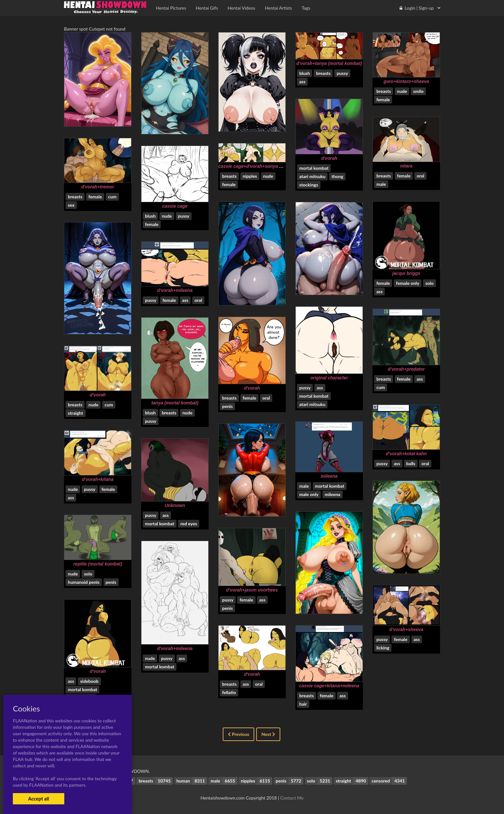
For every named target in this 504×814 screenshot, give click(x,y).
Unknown (175, 505)
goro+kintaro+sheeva (406, 81)
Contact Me (292, 798)
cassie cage (175, 206)
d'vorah (329, 158)
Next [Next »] (268, 734)
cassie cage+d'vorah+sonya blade (255, 166)
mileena (329, 476)
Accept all (38, 799)
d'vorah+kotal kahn (406, 454)
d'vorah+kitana (98, 479)
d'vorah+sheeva (406, 629)
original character (329, 378)
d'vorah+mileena (175, 290)
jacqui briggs (406, 273)
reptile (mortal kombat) (98, 564)
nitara (406, 166)
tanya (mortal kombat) (175, 403)
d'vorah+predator (406, 369)
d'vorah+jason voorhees (252, 590)
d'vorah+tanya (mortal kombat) (329, 63)
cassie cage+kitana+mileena (329, 686)
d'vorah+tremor (98, 187)
